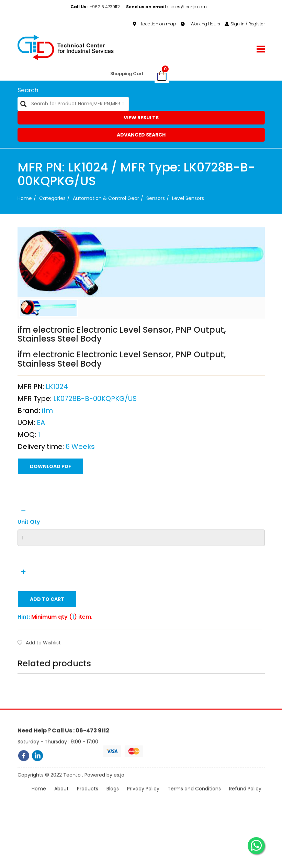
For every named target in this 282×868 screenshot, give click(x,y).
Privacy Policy (143, 799)
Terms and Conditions (194, 799)
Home (25, 198)
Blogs (113, 799)
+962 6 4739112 (96, 7)
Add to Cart (47, 623)
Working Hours (200, 24)
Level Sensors (188, 198)
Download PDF (50, 491)
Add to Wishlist (39, 667)
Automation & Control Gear (106, 198)
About (61, 799)
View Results (141, 118)
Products (88, 799)
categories (52, 198)
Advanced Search (141, 135)
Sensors (156, 198)
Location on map (155, 24)
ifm (47, 435)
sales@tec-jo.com (166, 7)
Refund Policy (245, 799)
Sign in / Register (245, 24)
